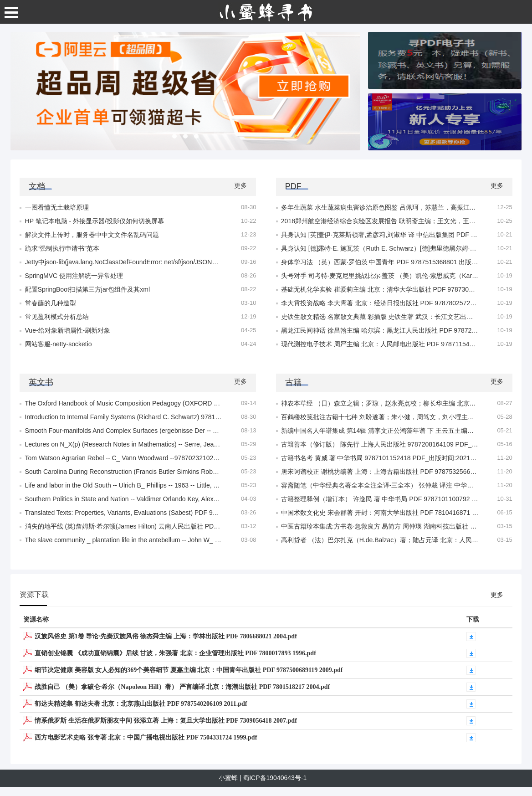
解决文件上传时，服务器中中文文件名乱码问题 (92, 235)
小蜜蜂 (228, 778)
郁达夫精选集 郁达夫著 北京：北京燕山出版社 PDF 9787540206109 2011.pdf (141, 704)
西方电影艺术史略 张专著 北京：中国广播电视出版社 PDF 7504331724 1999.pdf (146, 737)
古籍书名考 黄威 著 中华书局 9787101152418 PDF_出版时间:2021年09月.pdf (391, 458)
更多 (240, 185)
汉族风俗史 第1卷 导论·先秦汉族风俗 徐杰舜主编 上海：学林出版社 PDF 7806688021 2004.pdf (166, 636)
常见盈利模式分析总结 (57, 317)
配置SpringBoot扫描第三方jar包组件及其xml (88, 289)
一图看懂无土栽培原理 (57, 207)
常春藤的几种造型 (51, 303)
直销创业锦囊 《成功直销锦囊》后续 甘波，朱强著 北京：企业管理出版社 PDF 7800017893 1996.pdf (175, 653)
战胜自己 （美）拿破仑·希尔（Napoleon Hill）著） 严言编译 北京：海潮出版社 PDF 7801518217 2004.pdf (182, 687)
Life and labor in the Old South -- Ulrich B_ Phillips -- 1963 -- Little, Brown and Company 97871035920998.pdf (180, 485)
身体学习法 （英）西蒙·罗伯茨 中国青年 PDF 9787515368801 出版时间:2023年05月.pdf (406, 262)
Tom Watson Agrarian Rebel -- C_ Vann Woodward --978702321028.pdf (126, 458)
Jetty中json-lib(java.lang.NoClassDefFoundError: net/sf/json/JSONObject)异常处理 (142, 262)
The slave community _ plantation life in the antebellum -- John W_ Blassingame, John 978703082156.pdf (174, 540)
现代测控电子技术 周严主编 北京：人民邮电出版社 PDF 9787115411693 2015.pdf (397, 344)
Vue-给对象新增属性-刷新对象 (68, 330)
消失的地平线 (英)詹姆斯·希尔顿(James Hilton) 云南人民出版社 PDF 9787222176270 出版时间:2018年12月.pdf (182, 526)
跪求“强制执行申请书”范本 (62, 248)
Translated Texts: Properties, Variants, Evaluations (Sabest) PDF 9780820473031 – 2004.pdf (156, 513)
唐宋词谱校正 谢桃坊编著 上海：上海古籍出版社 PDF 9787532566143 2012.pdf (394, 472)
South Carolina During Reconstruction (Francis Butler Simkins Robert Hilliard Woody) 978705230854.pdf (173, 472)
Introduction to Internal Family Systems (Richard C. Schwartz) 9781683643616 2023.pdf (149, 417)
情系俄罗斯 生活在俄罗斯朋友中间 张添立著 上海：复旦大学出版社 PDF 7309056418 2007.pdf (166, 721)
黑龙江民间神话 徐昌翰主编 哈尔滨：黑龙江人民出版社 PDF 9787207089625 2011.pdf (404, 330)
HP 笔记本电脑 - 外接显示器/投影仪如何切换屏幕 (95, 221)
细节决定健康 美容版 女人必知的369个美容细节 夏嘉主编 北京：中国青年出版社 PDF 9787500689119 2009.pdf (189, 670)
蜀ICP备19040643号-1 (275, 778)
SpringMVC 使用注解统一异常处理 (74, 276)
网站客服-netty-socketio (59, 344)
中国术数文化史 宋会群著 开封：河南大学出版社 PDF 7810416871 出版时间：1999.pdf (405, 513)
